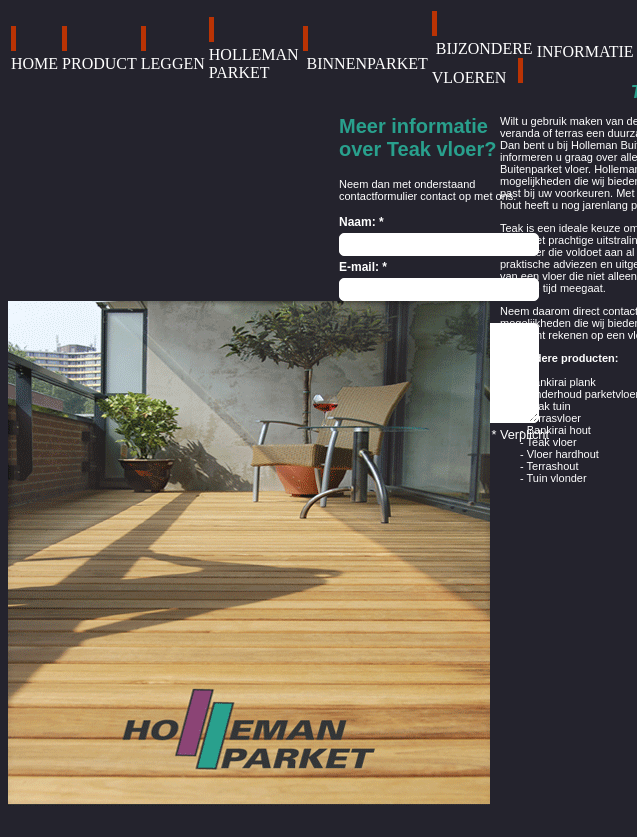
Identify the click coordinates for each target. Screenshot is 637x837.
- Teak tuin (545, 406)
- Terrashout (549, 466)
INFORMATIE (585, 51)
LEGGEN (173, 63)
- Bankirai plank (558, 382)
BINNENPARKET (367, 63)
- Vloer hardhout (559, 454)
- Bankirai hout (555, 430)
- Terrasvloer (550, 418)
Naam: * (361, 222)
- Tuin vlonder (553, 478)
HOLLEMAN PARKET (254, 63)
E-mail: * (363, 267)
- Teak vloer (548, 442)
